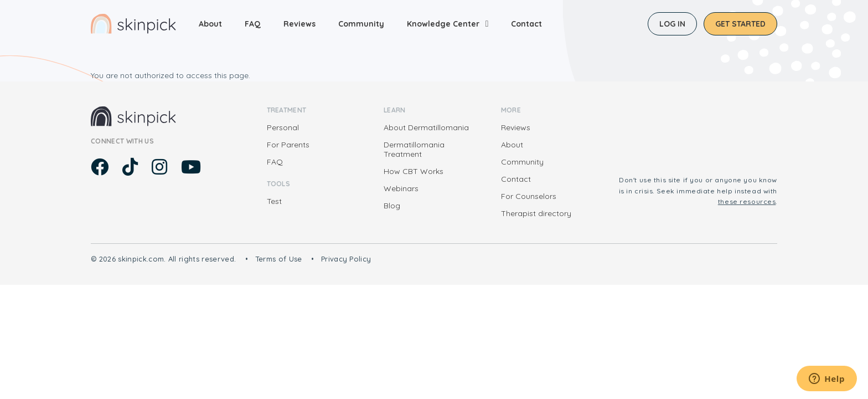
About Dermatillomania (426, 127)
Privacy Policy (346, 259)
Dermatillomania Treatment (414, 149)
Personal (283, 127)
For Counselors (529, 196)
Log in (672, 24)
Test (274, 201)
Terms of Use (279, 259)
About (210, 24)
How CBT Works (414, 171)
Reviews (299, 24)
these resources (747, 201)
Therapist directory (536, 213)
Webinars (401, 188)
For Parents (288, 145)
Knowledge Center (443, 24)
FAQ (253, 24)
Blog (392, 206)
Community (361, 24)
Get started (740, 24)
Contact (526, 24)
